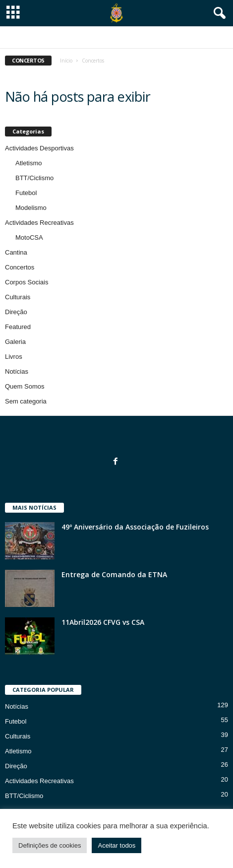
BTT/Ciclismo (34, 178)
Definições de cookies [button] (50, 845)
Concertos (20, 267)
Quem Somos (25, 386)
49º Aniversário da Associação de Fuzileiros (135, 527)
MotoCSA (29, 237)
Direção (16, 312)
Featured (18, 327)
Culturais (18, 297)
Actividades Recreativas (39, 223)
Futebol (26, 193)
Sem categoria (26, 401)
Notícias (17, 371)
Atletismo (29, 163)
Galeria (15, 342)
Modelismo (31, 208)
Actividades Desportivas (39, 148)
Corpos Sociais (27, 282)
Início (66, 61)
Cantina (16, 252)
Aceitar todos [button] (116, 845)
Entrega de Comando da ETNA (114, 574)
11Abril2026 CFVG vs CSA (103, 622)
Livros (14, 357)
